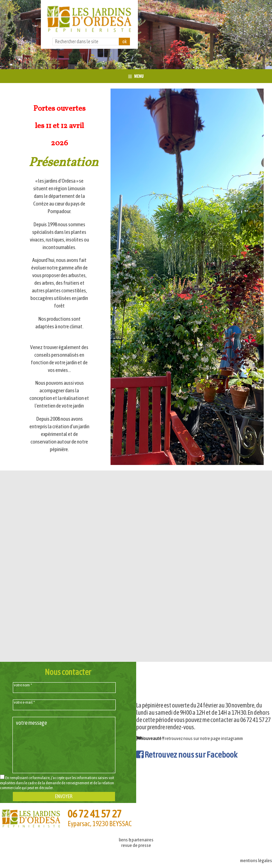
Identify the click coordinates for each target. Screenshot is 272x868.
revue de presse (136, 845)
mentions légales (256, 860)
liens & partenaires (136, 840)
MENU (136, 76)
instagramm (232, 738)
